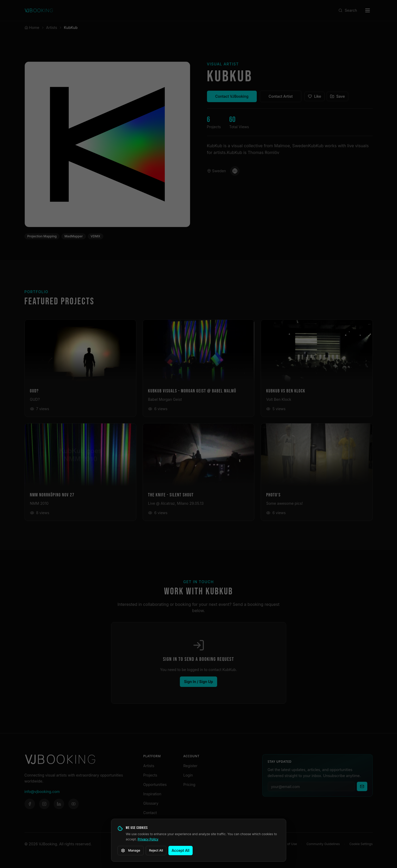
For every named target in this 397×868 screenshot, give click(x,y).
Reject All (156, 850)
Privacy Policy (148, 839)
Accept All (180, 850)
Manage (131, 851)
